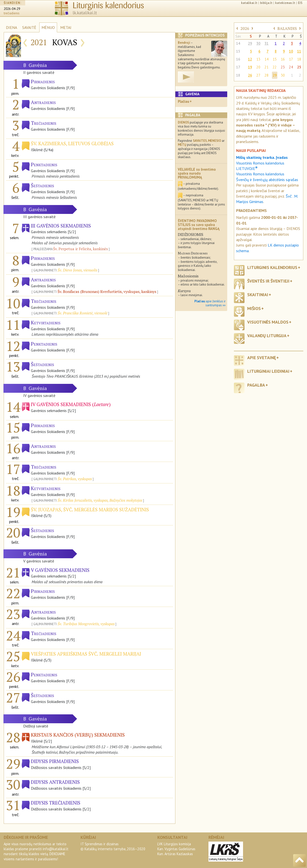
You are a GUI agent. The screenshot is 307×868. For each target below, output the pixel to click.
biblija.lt (266, 3)
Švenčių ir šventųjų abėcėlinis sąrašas (267, 180)
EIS (300, 3)
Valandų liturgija (267, 336)
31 (266, 43)
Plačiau (184, 101)
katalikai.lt (249, 3)
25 (299, 67)
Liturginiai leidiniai (268, 371)
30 (258, 43)
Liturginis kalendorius (272, 267)
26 (250, 75)
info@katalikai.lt (56, 849)
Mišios (254, 308)
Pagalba (256, 385)
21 (266, 67)
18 (299, 59)
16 (238, 59)
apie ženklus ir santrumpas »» (210, 303)
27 (258, 75)
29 (250, 43)
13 (258, 59)
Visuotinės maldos (268, 322)
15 (238, 51)
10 (291, 51)
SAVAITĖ (29, 27)
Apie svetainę (262, 358)
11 (299, 51)
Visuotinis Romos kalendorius (260, 174)
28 (266, 75)
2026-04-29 (12, 9)
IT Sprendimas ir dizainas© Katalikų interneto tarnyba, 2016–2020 (113, 846)
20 (258, 67)
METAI (66, 27)
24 (291, 67)
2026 (245, 28)
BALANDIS (287, 28)
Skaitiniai (258, 295)
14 (238, 43)
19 (250, 67)
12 (250, 59)
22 (275, 67)
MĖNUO (48, 27)
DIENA (11, 27)
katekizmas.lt (285, 3)
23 (283, 67)
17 (291, 59)
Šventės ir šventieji (268, 281)
